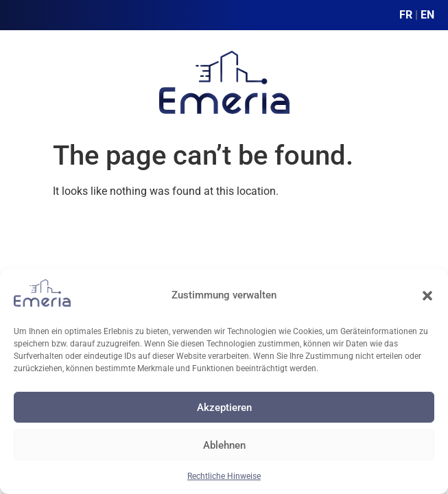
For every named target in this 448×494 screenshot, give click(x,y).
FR (406, 15)
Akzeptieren (224, 408)
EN (427, 15)
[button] (427, 296)
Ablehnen (224, 445)
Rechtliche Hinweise (224, 476)
